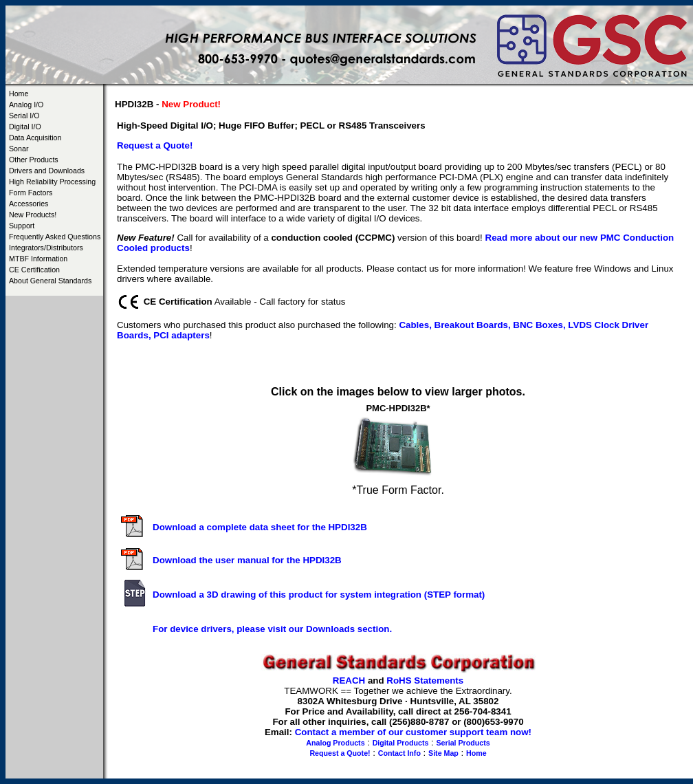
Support (22, 226)
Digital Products (401, 743)
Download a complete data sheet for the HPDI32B (260, 527)
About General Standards (50, 281)
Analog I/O (26, 105)
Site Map (443, 753)
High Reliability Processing (52, 182)
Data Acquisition (35, 138)
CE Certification (34, 270)
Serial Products (463, 743)
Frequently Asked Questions (55, 237)
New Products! (33, 215)
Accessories (29, 204)
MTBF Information (38, 259)
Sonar (19, 149)
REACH (349, 680)
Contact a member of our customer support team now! (413, 732)
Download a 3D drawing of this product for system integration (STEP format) (319, 595)
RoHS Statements (425, 680)
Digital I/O (25, 127)
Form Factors (31, 193)
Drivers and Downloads (47, 171)
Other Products (34, 160)
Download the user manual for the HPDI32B (247, 560)
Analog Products (335, 743)
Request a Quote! (340, 753)
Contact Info (399, 753)
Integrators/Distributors (46, 248)
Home (19, 94)
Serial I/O (24, 116)
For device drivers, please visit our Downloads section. (272, 629)
